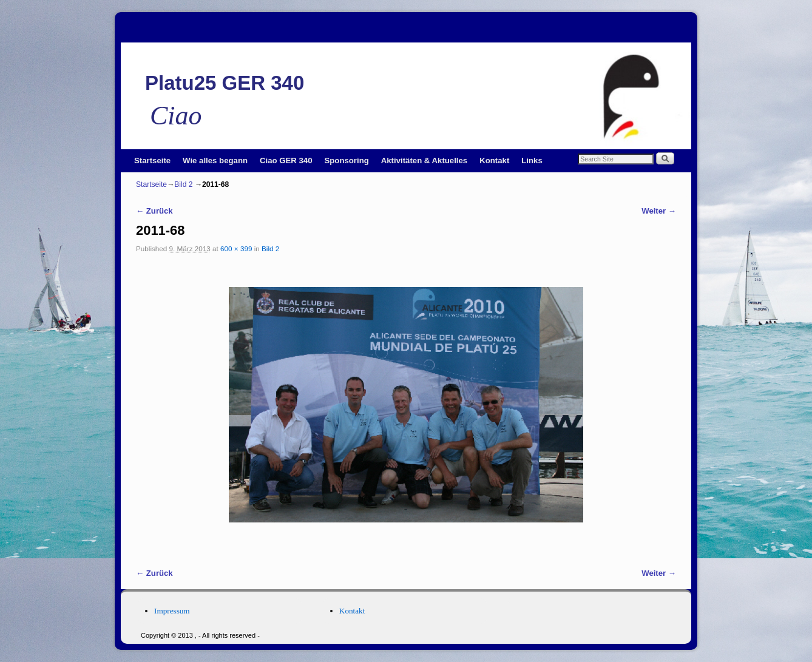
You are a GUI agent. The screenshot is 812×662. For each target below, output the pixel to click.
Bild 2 (183, 184)
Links (532, 160)
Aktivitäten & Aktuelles (424, 160)
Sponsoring (347, 160)
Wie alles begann (215, 160)
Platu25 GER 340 (225, 83)
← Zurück (154, 211)
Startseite (152, 160)
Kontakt (494, 160)
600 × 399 (236, 248)
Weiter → (659, 211)
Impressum (172, 611)
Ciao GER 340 (286, 160)
